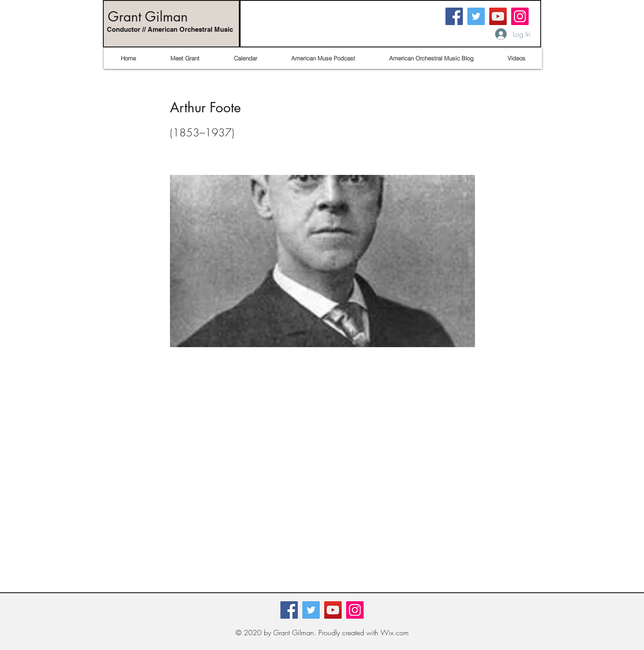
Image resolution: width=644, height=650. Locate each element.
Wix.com (395, 633)
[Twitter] (476, 16)
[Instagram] (520, 16)
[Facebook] (454, 16)
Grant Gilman (148, 17)
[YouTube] (498, 16)
